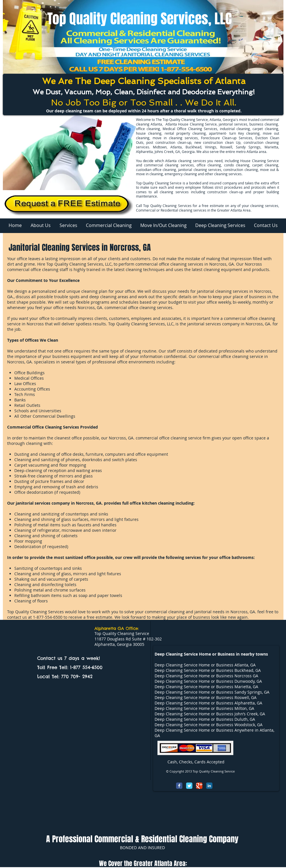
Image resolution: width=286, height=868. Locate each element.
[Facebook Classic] (179, 786)
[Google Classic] (199, 786)
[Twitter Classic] (189, 786)
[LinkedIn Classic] (209, 786)
